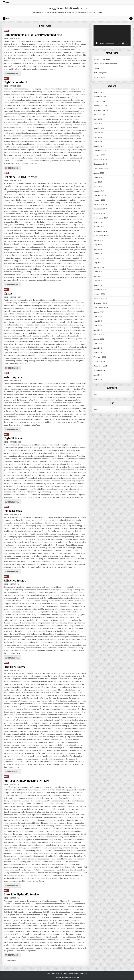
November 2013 (100, 303)
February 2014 (100, 290)
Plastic (8, 293)
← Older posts (10, 961)
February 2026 (100, 97)
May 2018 (98, 182)
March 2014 (99, 285)
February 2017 (100, 227)
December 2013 (100, 299)
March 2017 (99, 222)
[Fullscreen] (127, 43)
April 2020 (98, 133)
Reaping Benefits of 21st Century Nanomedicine (33, 35)
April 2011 (98, 375)
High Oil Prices (13, 438)
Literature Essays (14, 667)
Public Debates (13, 511)
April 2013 (98, 330)
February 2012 (100, 357)
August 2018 (99, 173)
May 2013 (98, 326)
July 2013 (98, 317)
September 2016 (101, 236)
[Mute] (123, 43)
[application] (112, 36)
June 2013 (98, 321)
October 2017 (99, 213)
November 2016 (100, 231)
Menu (7, 2)
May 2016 (98, 249)
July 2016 (98, 245)
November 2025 (101, 110)
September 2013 (101, 308)
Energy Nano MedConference (67, 8)
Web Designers (13, 377)
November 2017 (100, 209)
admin (6, 38)
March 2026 (99, 92)
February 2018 (100, 195)
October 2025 (99, 115)
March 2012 (99, 352)
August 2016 (99, 240)
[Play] (97, 43)
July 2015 (98, 263)
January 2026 (99, 101)
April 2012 (98, 348)
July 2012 (98, 343)
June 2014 (98, 272)
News (6, 31)
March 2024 (99, 128)
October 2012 (99, 335)
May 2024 (98, 119)
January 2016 (99, 258)
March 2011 (98, 379)
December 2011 (100, 366)
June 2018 (98, 178)
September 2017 (101, 218)
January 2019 (99, 155)
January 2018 (99, 200)
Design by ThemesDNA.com (67, 977)
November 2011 (100, 370)
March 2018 (99, 191)
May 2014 (98, 276)
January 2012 (99, 361)
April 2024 (98, 124)
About (96, 409)
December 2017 (100, 204)
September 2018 (101, 169)
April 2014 (98, 281)
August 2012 (99, 339)
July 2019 (98, 137)
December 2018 (100, 159)
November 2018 (100, 164)
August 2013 (99, 312)
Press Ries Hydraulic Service (21, 894)
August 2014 (99, 267)
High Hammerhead (15, 82)
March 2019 (99, 146)
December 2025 (100, 106)
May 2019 (98, 142)
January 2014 (99, 294)
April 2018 (98, 186)
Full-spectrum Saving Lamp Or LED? (26, 781)
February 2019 (100, 151)
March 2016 (99, 254)
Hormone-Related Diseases (20, 177)
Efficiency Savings (15, 580)
